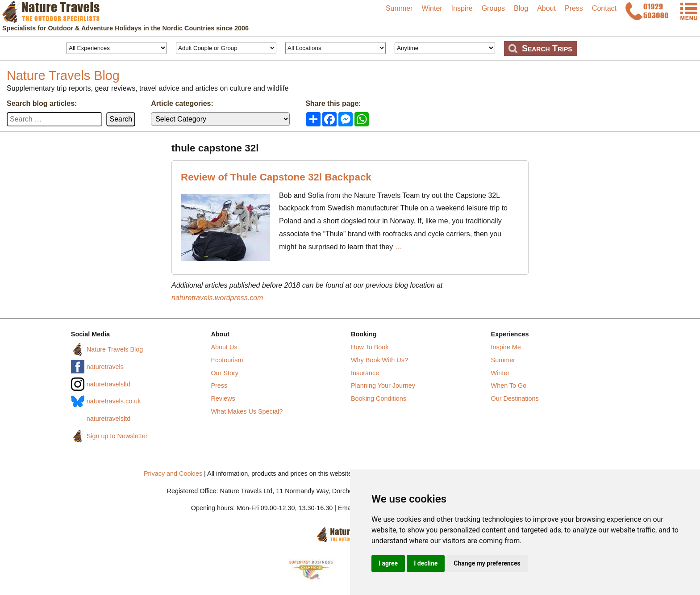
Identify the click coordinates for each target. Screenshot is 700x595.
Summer (399, 8)
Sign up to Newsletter (117, 436)
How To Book (370, 347)
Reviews (223, 398)
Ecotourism (227, 360)
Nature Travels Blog (63, 75)
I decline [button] (426, 563)
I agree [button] (388, 563)
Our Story (225, 373)
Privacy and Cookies (173, 473)
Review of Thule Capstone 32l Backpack (276, 177)
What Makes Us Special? (247, 411)
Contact (604, 8)
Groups (493, 8)
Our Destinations (515, 398)
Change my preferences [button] (487, 563)
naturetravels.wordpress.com (217, 298)
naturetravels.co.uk (114, 401)
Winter (432, 8)
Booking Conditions (379, 398)
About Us (224, 347)
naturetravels (105, 367)
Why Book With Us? (379, 360)
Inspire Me (506, 347)
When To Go (509, 385)
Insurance (365, 373)
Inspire (462, 8)
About (546, 8)
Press (574, 8)
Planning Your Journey (383, 385)
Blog (521, 8)
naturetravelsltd (108, 384)
